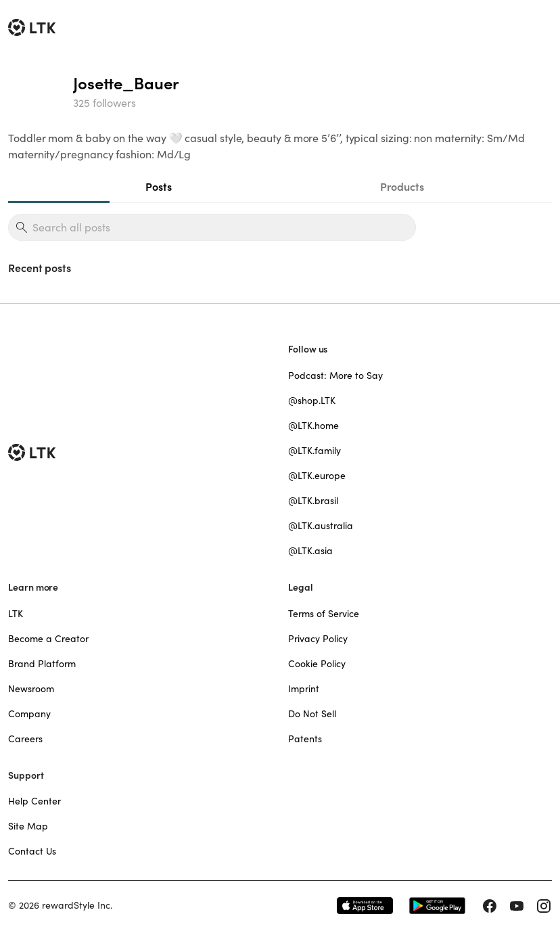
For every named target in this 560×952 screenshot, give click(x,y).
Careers (25, 739)
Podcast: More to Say (335, 376)
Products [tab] (402, 187)
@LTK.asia (310, 551)
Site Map (28, 826)
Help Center (34, 801)
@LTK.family (314, 451)
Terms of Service (324, 614)
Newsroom (31, 689)
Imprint (304, 689)
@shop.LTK (312, 401)
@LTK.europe (317, 476)
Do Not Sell (312, 714)
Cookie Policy (317, 664)
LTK (16, 614)
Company (29, 714)
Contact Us (32, 851)
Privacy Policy (318, 639)
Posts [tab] (159, 187)
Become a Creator (48, 639)
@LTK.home (313, 426)
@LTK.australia (321, 526)
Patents (305, 739)
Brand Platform (42, 664)
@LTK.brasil (313, 501)
